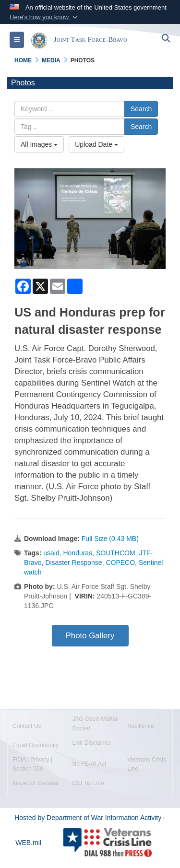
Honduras (78, 553)
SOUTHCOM (116, 553)
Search (141, 109)
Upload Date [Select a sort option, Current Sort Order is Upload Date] (96, 144)
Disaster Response (73, 563)
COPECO (120, 563)
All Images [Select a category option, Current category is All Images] (39, 144)
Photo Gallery (90, 636)
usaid (51, 553)
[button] (44, 17)
